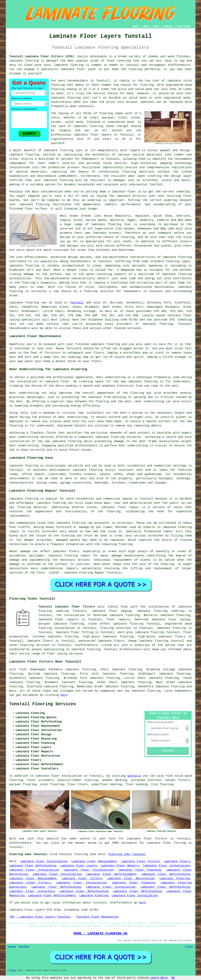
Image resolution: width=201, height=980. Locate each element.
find (22, 669)
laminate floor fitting (74, 632)
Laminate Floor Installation (44, 861)
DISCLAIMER (183, 27)
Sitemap (12, 947)
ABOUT (156, 27)
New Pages (24, 947)
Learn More (159, 978)
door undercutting (111, 377)
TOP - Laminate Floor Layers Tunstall (40, 917)
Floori (13, 971)
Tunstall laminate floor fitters (67, 607)
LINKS (145, 27)
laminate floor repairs (59, 619)
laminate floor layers (93, 135)
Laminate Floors (177, 861)
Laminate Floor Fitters (140, 861)
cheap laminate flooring (148, 641)
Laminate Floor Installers (32, 891)
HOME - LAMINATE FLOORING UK (100, 933)
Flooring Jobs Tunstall (127, 854)
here (64, 695)
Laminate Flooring (175, 878)
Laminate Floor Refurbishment (111, 874)
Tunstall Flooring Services (43, 704)
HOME (135, 27)
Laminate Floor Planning (140, 870)
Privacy (189, 947)
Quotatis (134, 776)
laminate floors (40, 641)
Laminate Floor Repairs (120, 866)
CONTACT (168, 27)
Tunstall (77, 303)
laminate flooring (24, 61)
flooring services (35, 645)
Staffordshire (86, 645)
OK (173, 978)
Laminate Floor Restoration (131, 878)
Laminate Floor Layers (78, 866)
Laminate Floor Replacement (94, 861)
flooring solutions (116, 628)
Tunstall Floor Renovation (97, 917)
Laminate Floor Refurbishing (33, 866)
